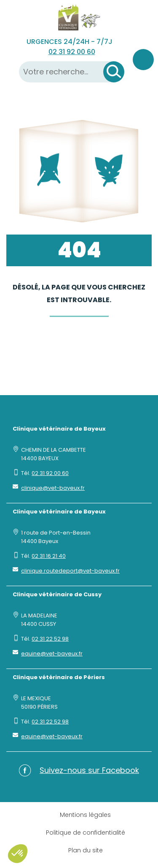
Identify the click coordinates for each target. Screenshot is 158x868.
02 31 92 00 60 (72, 52)
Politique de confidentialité (86, 833)
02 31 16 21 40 (49, 556)
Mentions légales (85, 815)
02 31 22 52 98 (50, 639)
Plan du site (86, 850)
